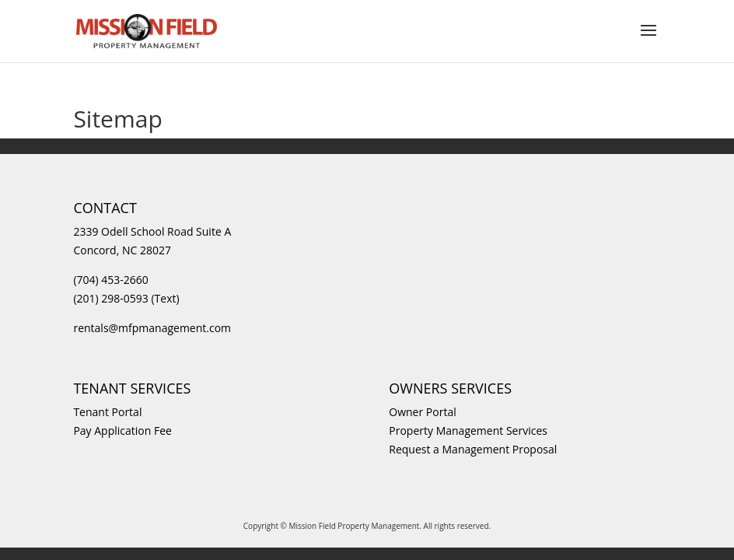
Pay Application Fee (122, 430)
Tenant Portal (107, 412)
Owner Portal (422, 412)
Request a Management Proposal (473, 449)
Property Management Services (468, 430)
